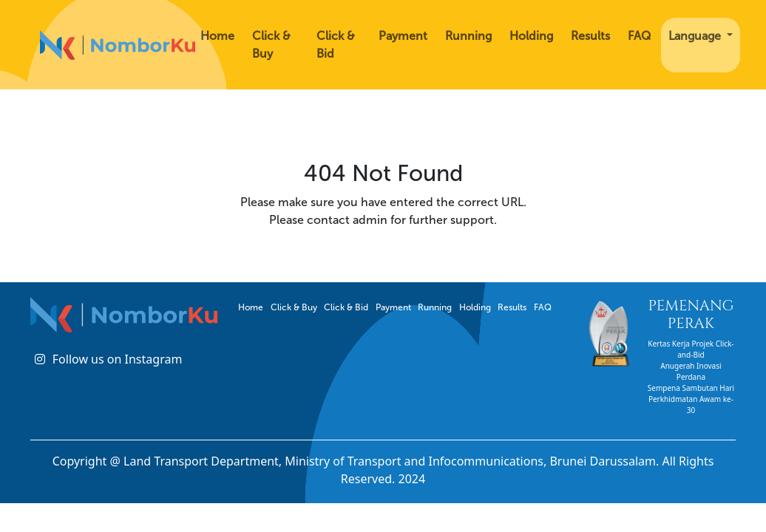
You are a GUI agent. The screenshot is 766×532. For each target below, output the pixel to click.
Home (217, 36)
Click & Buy (271, 45)
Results (590, 36)
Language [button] (696, 36)
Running (468, 36)
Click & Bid (336, 45)
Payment (403, 36)
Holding (531, 36)
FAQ (639, 36)
